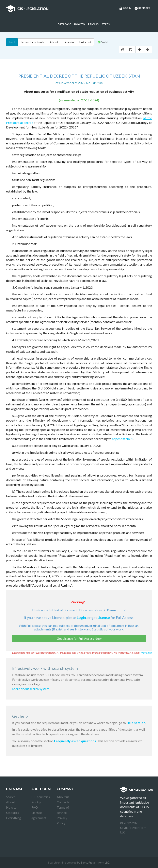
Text (12, 42)
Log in (125, 8)
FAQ (35, 807)
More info (146, 653)
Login (81, 618)
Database (64, 24)
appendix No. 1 (122, 439)
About (54, 42)
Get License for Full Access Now (79, 638)
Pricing (93, 24)
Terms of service (63, 810)
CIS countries (41, 797)
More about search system (31, 689)
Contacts (63, 802)
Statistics (13, 813)
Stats (106, 24)
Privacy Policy (62, 820)
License (104, 618)
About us (63, 797)
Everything (14, 818)
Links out (85, 42)
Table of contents (32, 42)
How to (80, 24)
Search (11, 797)
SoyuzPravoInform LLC (95, 862)
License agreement (39, 815)
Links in (69, 42)
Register (142, 8)
